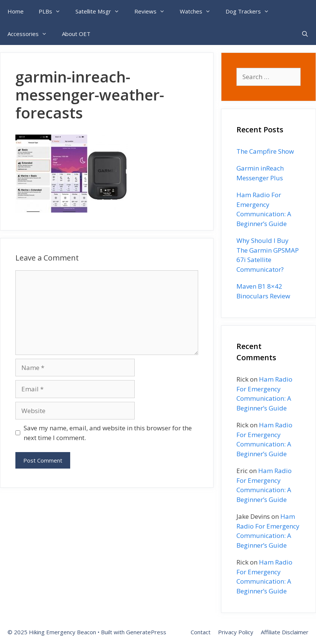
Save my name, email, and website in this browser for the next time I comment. (108, 433)
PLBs (53, 11)
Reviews (153, 11)
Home (16, 11)
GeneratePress (146, 632)
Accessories (31, 34)
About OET (76, 34)
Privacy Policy (236, 632)
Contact (201, 632)
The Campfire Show (265, 151)
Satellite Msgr (101, 11)
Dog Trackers (251, 11)
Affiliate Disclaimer (285, 632)
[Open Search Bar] (305, 34)
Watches (199, 11)
